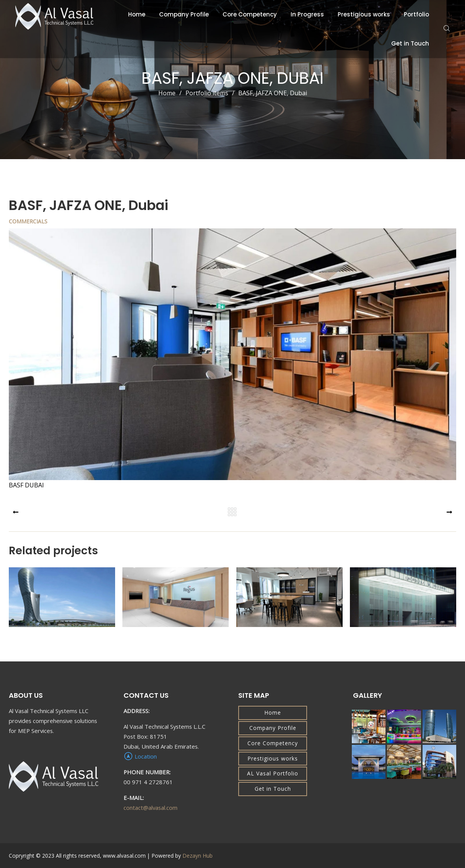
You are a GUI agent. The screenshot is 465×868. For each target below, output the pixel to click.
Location (140, 756)
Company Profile (184, 14)
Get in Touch (410, 43)
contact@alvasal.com (150, 808)
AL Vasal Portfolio (273, 773)
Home (137, 14)
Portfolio (416, 14)
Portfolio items (212, 93)
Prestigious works (364, 14)
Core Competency (250, 14)
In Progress (307, 14)
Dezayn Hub (198, 856)
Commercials (28, 221)
